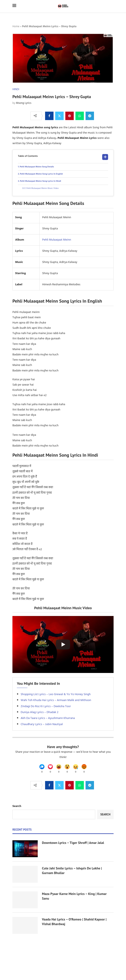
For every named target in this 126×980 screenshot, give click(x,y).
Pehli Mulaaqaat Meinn (57, 240)
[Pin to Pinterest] (70, 116)
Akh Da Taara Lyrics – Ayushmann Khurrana (48, 718)
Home (16, 26)
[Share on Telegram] (90, 116)
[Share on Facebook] (49, 116)
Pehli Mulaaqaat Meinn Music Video (42, 188)
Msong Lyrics (24, 103)
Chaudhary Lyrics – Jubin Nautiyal (42, 724)
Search (17, 806)
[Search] (111, 6)
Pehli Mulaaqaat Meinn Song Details (37, 167)
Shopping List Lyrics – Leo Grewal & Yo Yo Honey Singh (56, 694)
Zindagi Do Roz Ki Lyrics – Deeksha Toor (46, 706)
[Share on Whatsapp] (80, 116)
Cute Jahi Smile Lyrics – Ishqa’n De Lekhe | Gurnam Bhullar (72, 870)
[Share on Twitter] (59, 116)
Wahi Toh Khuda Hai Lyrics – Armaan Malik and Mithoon (56, 700)
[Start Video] (63, 644)
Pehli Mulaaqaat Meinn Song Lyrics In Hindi (40, 181)
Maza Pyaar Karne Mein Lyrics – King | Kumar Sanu (74, 896)
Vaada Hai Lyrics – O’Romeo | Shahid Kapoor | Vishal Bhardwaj (74, 922)
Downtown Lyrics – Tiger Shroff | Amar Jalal (73, 843)
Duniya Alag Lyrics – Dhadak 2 (40, 712)
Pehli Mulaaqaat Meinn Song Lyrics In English (42, 174)
